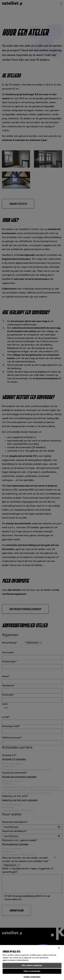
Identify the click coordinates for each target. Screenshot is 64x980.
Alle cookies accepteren (32, 966)
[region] (32, 963)
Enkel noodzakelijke (32, 971)
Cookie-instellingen (32, 977)
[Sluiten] (59, 948)
